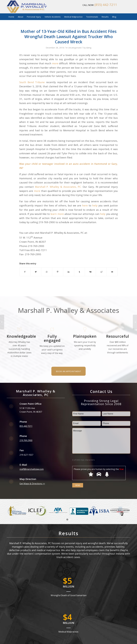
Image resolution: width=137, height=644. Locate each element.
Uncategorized (75, 48)
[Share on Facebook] (25, 272)
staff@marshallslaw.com (32, 469)
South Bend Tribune (32, 82)
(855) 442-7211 (106, 5)
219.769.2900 (26, 440)
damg (89, 48)
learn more (57, 214)
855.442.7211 (26, 426)
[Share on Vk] (90, 272)
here (85, 205)
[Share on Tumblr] (80, 272)
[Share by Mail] (112, 272)
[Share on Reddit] (101, 272)
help (95, 205)
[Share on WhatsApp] (47, 272)
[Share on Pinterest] (58, 272)
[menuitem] (11, 17)
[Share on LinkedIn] (69, 272)
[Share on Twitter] (36, 272)
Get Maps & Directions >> (32, 484)
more (55, 63)
